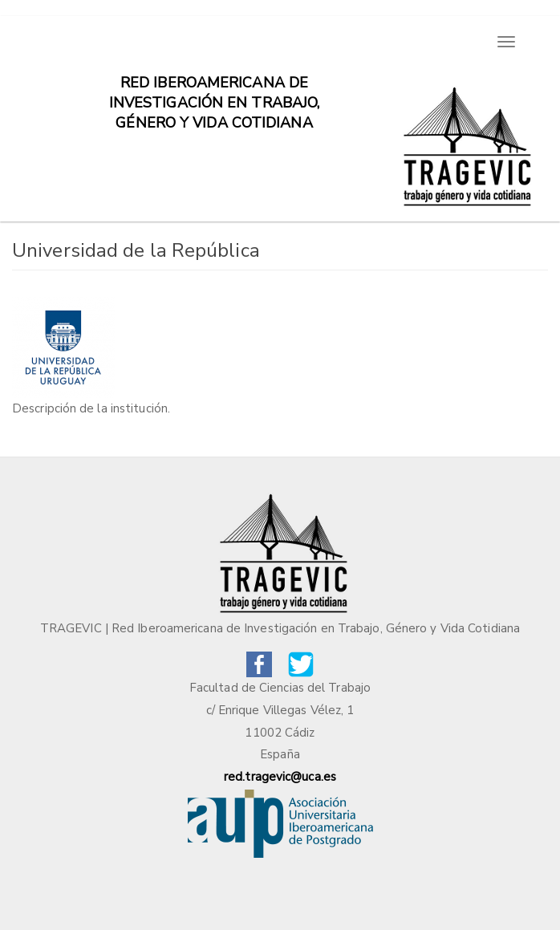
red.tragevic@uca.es (280, 777)
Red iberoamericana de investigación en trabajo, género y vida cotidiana (215, 91)
